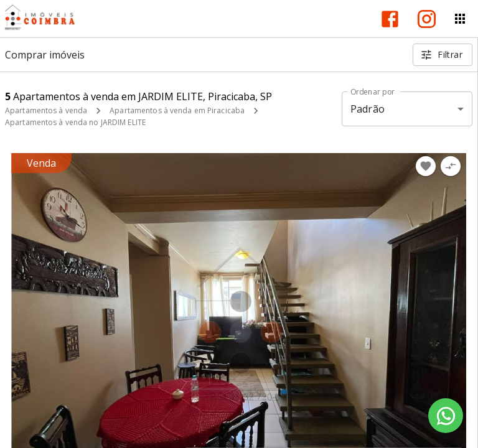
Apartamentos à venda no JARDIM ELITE (75, 122)
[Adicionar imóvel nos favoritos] (426, 166)
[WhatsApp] (446, 416)
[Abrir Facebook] (390, 19)
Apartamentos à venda (46, 110)
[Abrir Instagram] (427, 19)
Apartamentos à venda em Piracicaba (177, 110)
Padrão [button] (368, 109)
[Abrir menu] (460, 19)
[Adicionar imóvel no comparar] (451, 166)
